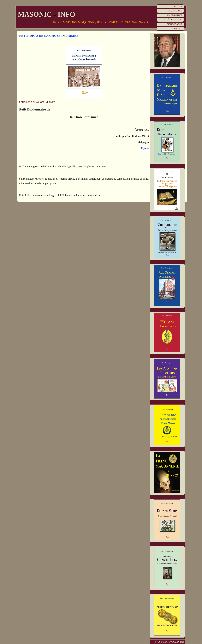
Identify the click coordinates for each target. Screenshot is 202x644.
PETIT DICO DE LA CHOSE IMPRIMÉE (37, 102)
